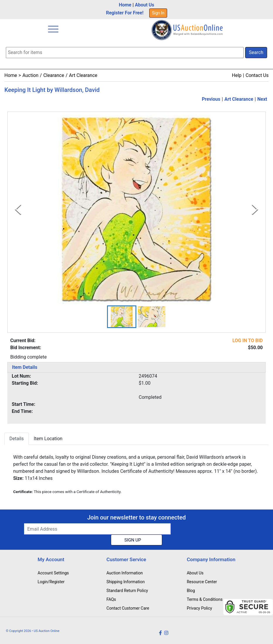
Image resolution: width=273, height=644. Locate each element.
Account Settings (53, 573)
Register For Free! (125, 13)
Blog (191, 591)
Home (125, 5)
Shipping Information (126, 582)
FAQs (111, 599)
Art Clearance (83, 75)
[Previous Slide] (18, 210)
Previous (211, 99)
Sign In (158, 13)
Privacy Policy (199, 608)
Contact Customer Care (128, 608)
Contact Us (257, 75)
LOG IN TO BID (247, 341)
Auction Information (125, 573)
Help (237, 75)
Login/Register (51, 582)
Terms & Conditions (205, 599)
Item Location (48, 439)
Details (17, 439)
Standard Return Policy (127, 591)
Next (262, 99)
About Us (145, 5)
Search (256, 52)
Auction (30, 75)
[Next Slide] (255, 210)
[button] (122, 317)
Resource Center (202, 582)
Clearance (54, 75)
